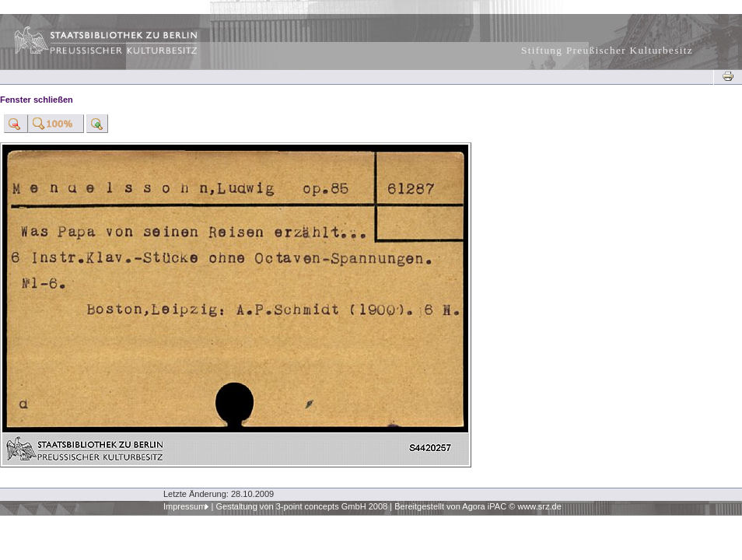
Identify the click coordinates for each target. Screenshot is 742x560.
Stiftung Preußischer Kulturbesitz (607, 50)
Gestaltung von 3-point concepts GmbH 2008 (301, 506)
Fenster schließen (37, 100)
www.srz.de (539, 506)
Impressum (185, 506)
